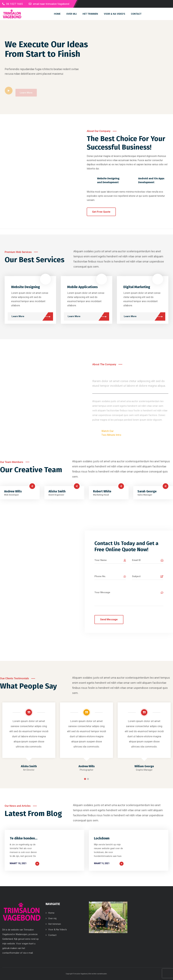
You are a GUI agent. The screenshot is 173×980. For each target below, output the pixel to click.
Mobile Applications (82, 287)
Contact (52, 935)
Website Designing (26, 287)
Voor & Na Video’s (58, 930)
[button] (85, 779)
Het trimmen (55, 924)
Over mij (52, 918)
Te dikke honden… (24, 838)
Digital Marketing (137, 287)
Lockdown (102, 838)
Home (51, 913)
